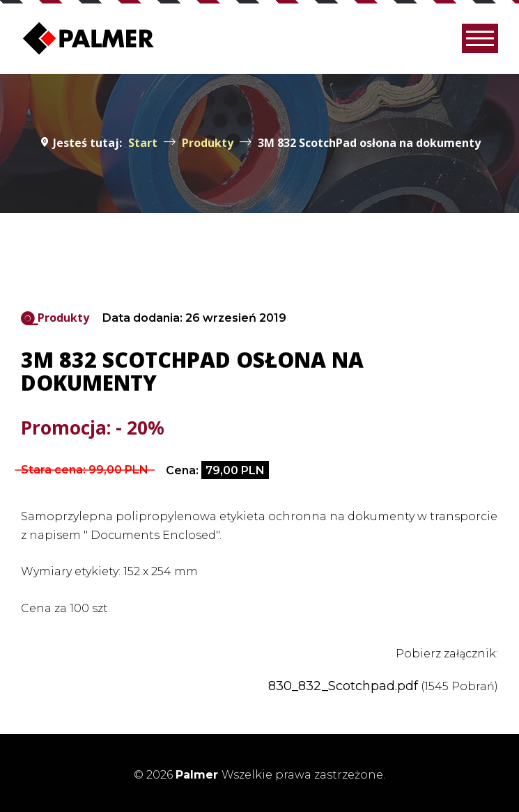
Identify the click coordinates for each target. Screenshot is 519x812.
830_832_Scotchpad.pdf (343, 686)
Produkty (63, 318)
